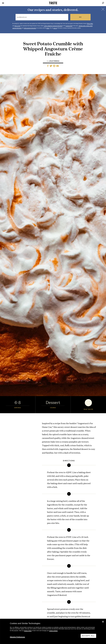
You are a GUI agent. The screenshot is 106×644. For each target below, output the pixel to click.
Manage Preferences (17, 637)
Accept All (88, 636)
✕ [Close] (103, 622)
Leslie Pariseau (54, 61)
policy (48, 28)
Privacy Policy (28, 631)
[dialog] (53, 631)
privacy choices (53, 631)
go (80, 17)
